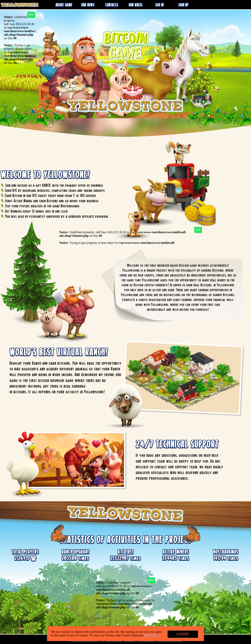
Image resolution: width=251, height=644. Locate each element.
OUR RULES (136, 5)
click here (151, 635)
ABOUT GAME (64, 5)
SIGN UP (183, 5)
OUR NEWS (88, 5)
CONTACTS (112, 5)
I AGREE (183, 634)
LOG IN (160, 5)
